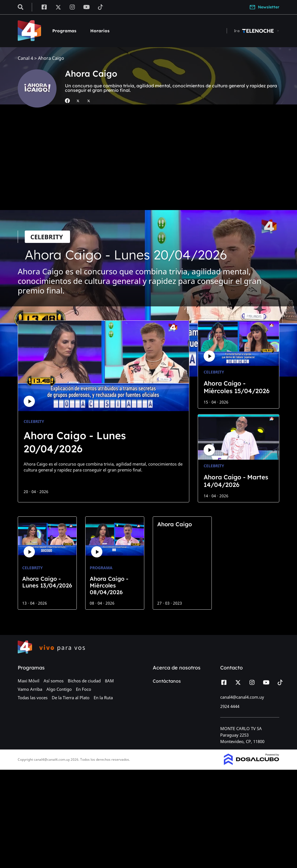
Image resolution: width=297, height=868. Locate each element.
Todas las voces (33, 698)
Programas (64, 31)
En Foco (84, 689)
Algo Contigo (59, 689)
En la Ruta (103, 698)
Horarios (100, 31)
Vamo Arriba (30, 689)
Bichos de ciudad (84, 681)
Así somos (54, 681)
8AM (109, 681)
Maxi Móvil (29, 681)
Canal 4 (25, 58)
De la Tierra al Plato (71, 698)
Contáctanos (167, 681)
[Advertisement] (148, 164)
